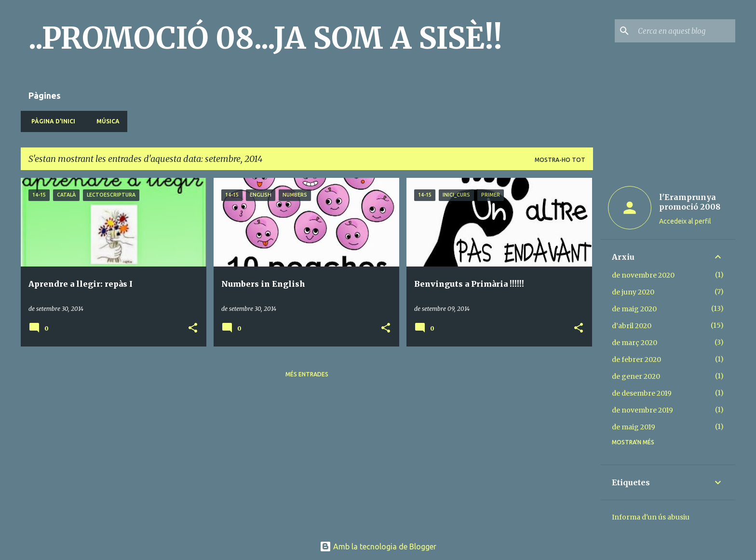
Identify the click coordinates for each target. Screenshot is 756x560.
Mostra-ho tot (560, 160)
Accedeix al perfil (685, 221)
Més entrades (307, 374)
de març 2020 (634, 343)
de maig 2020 (634, 309)
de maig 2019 (634, 427)
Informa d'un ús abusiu (651, 517)
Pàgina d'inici (50, 121)
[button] (193, 328)
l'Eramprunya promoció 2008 (690, 202)
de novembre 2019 (642, 410)
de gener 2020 (636, 376)
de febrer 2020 (636, 360)
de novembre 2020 (643, 275)
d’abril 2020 (632, 326)
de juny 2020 (633, 292)
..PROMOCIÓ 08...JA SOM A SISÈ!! (265, 38)
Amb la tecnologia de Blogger (378, 547)
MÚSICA (105, 121)
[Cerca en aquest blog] (685, 31)
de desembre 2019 (642, 393)
